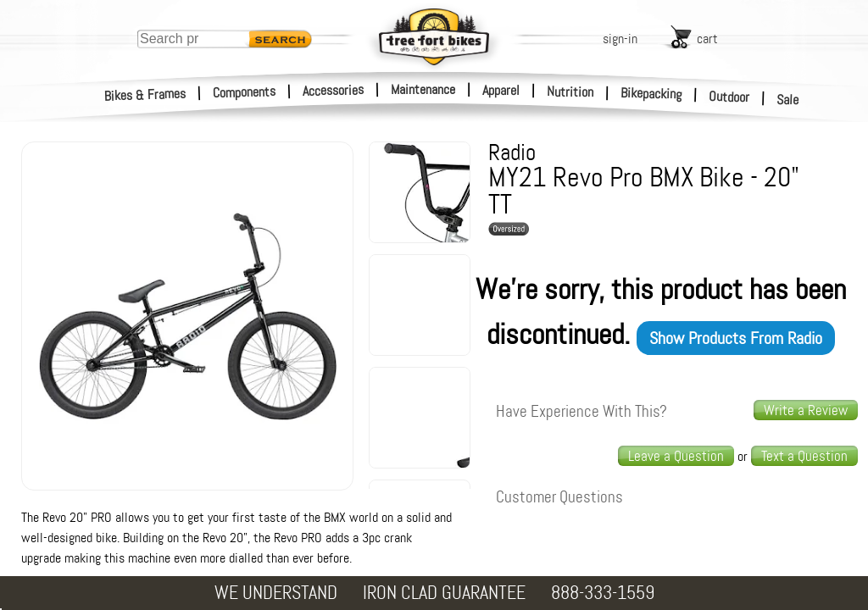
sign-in (620, 39)
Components (245, 92)
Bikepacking (651, 94)
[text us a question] (804, 456)
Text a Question (804, 456)
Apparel (501, 90)
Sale (788, 100)
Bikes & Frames (145, 95)
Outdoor (729, 97)
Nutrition (570, 91)
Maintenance (423, 89)
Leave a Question (676, 456)
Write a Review (806, 410)
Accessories (333, 90)
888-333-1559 (603, 593)
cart (707, 39)
